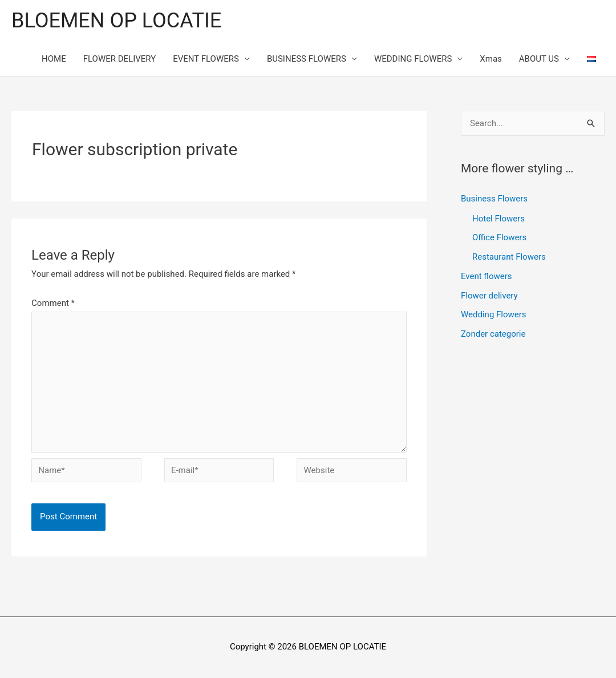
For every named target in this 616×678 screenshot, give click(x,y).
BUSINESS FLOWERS (307, 59)
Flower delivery (489, 296)
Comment (53, 303)
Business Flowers (494, 199)
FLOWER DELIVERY (120, 59)
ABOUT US (539, 59)
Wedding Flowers (494, 314)
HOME (54, 59)
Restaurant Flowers (509, 257)
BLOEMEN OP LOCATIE (116, 21)
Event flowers (487, 276)
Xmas (491, 59)
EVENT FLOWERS (206, 59)
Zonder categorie (493, 334)
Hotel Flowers (499, 219)
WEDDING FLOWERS (413, 59)
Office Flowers (499, 237)
